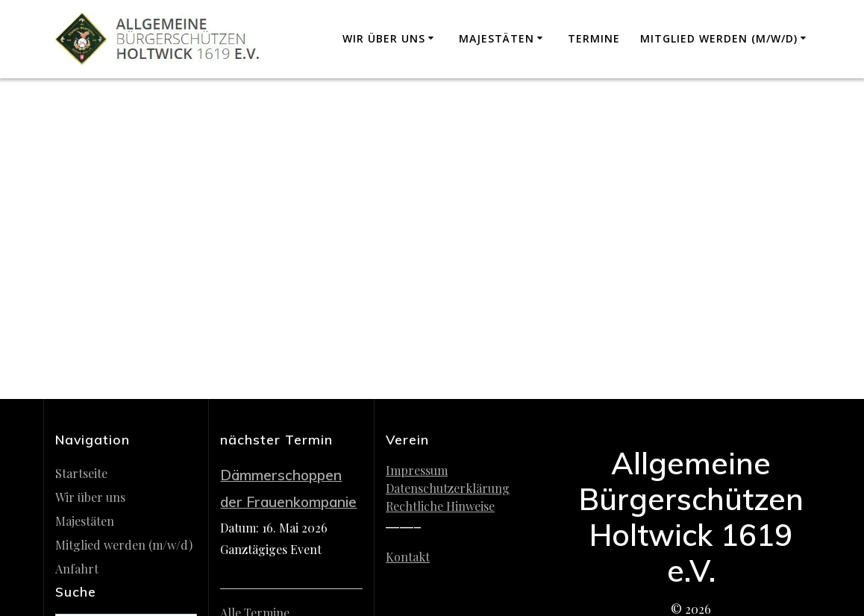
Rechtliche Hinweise (440, 506)
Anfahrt (77, 569)
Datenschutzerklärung (448, 488)
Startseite (81, 473)
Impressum (417, 470)
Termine (594, 38)
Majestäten (497, 38)
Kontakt (408, 557)
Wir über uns (384, 38)
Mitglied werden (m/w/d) (719, 38)
